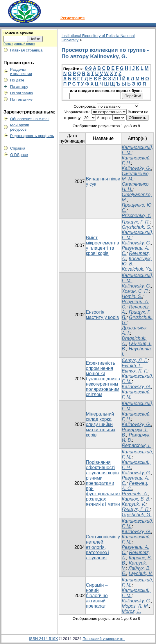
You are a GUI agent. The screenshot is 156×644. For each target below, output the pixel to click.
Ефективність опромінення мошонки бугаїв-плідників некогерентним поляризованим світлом (103, 379)
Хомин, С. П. (135, 291)
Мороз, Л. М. (135, 606)
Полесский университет (104, 639)
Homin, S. (132, 296)
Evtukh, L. (132, 366)
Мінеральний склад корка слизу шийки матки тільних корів (101, 424)
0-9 (88, 68)
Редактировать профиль (32, 136)
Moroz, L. (131, 611)
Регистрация (72, 18)
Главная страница (26, 50)
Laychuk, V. (141, 573)
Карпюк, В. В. (136, 499)
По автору (19, 87)
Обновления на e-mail (30, 119)
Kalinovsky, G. (136, 168)
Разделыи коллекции (21, 72)
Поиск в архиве (18, 33)
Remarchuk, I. (136, 445)
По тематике (21, 99)
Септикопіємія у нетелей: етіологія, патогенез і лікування (103, 547)
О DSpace (19, 155)
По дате (17, 80)
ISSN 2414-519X (43, 639)
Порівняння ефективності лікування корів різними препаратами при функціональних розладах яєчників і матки (103, 483)
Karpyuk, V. (134, 504)
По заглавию (22, 93)
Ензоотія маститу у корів (103, 315)
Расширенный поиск (19, 44)
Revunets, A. (135, 494)
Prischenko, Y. (136, 215)
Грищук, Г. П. (136, 222)
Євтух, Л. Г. (135, 360)
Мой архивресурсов (20, 127)
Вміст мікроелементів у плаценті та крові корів (103, 245)
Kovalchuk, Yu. (137, 269)
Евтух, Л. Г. (135, 371)
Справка (18, 148)
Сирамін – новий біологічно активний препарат (97, 596)
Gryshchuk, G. (137, 227)
